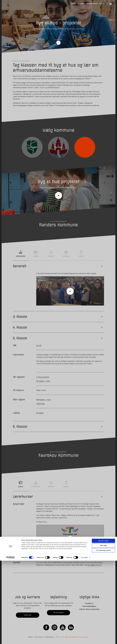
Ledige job (28, 615)
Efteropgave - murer (44, 399)
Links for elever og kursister (89, 609)
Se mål (39, 345)
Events (74, 4)
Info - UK (102, 4)
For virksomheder (92, 4)
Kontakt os (89, 603)
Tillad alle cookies (103, 624)
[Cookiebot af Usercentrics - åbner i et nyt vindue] (11, 641)
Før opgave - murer (43, 381)
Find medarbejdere (89, 606)
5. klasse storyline (43, 377)
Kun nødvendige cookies (103, 634)
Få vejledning (58, 613)
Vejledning (81, 4)
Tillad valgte (103, 629)
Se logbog (40, 413)
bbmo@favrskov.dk (95, 565)
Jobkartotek (41, 404)
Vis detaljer (84, 641)
